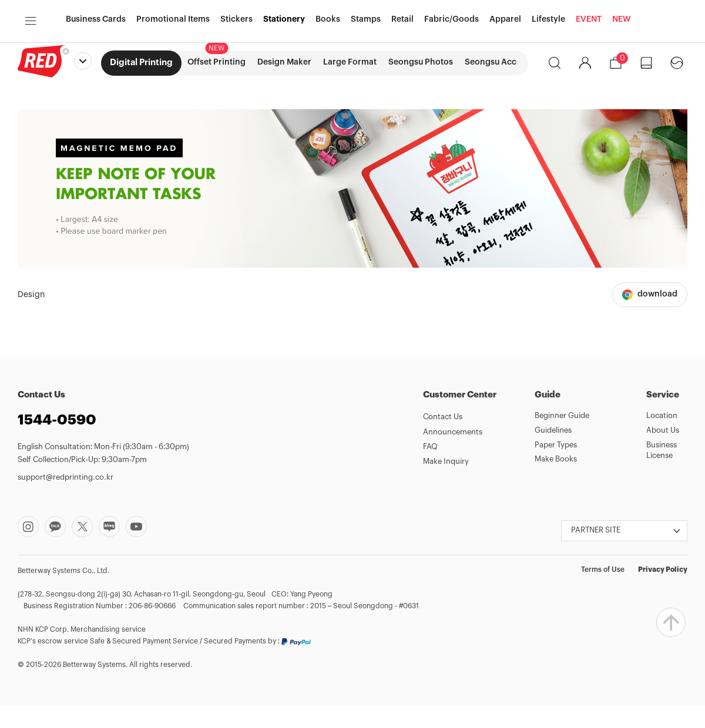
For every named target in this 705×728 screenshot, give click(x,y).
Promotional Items (173, 109)
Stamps (366, 109)
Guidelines (553, 453)
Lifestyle (548, 109)
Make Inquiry (446, 484)
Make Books (556, 482)
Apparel (505, 109)
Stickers (236, 109)
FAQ (430, 469)
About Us (663, 453)
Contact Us (443, 439)
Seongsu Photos (421, 62)
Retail (402, 109)
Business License (662, 473)
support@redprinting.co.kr (66, 500)
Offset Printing (216, 62)
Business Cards (96, 109)
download (657, 317)
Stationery (284, 109)
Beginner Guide (562, 438)
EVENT (589, 109)
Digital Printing (141, 63)
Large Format (350, 62)
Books (328, 109)
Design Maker (284, 62)
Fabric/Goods (451, 109)
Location (662, 438)
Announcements (453, 455)
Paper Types (556, 468)
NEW (621, 109)
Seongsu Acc (491, 62)
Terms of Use (603, 592)
